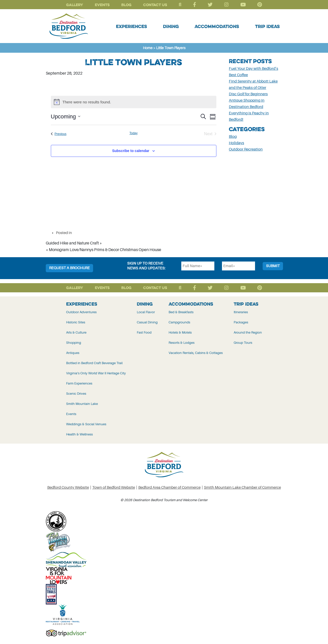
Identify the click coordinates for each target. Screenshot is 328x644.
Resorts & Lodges (182, 343)
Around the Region (248, 332)
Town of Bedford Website (114, 488)
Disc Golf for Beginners (248, 94)
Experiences (131, 26)
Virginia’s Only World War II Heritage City (96, 373)
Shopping (74, 343)
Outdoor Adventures (81, 312)
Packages (241, 322)
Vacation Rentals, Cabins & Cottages (196, 353)
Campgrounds (179, 322)
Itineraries (241, 312)
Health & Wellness (79, 434)
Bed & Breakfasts (181, 312)
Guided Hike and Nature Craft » (74, 243)
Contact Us (155, 5)
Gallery (75, 5)
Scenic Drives (76, 394)
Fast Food (144, 332)
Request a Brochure (69, 268)
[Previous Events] (59, 134)
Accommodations (217, 26)
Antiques (73, 353)
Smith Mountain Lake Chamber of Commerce (242, 488)
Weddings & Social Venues (86, 424)
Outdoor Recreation (246, 149)
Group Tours (243, 343)
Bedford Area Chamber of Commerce (169, 488)
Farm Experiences (79, 383)
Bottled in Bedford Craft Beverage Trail (94, 363)
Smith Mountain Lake (82, 404)
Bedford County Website (68, 488)
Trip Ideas (267, 26)
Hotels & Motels (180, 332)
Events (102, 5)
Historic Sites (76, 322)
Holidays (236, 143)
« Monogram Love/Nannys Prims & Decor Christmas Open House (103, 250)
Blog (126, 5)
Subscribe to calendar (131, 151)
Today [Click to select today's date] (133, 133)
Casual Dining (147, 322)
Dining (171, 26)
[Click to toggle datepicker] (66, 117)
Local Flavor (146, 312)
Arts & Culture (76, 332)
